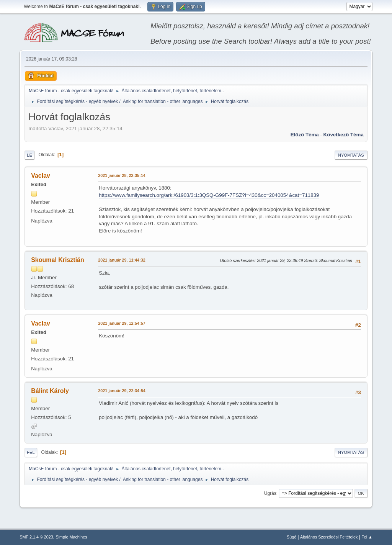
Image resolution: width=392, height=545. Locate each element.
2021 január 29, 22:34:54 (122, 391)
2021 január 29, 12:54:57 (122, 323)
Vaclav (41, 176)
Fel (31, 452)
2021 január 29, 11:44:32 (122, 260)
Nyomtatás (351, 155)
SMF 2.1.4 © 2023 (36, 537)
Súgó (292, 537)
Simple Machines (72, 537)
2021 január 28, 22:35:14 (122, 175)
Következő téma (344, 135)
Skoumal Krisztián (58, 260)
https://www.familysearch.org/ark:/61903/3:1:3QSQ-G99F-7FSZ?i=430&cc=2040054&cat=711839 (209, 195)
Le (29, 155)
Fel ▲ (367, 537)
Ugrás (270, 493)
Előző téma (305, 135)
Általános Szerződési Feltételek (329, 537)
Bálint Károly (50, 391)
